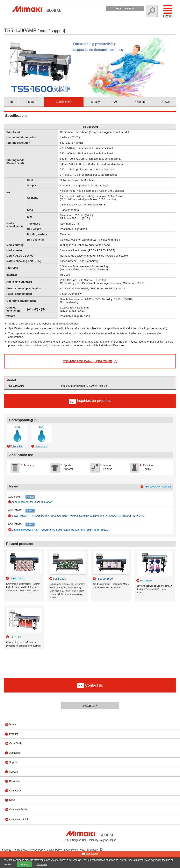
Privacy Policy (37, 850)
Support (14, 772)
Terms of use (20, 850)
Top (11, 102)
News (166, 102)
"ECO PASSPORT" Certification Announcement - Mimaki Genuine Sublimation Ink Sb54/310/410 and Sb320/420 (78, 516)
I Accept (24, 864)
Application (15, 753)
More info (42, 864)
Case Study (16, 743)
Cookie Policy (54, 850)
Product (30, 497)
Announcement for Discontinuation (32, 502)
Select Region (125, 9)
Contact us (90, 854)
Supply (95, 102)
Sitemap (7, 850)
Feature (31, 102)
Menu (168, 11)
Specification (64, 102)
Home (13, 725)
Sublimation (17, 446)
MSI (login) (93, 850)
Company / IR (17, 820)
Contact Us (15, 791)
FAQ (116, 102)
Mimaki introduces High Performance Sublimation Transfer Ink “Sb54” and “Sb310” (60, 530)
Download (140, 102)
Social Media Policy (74, 850)
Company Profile (18, 810)
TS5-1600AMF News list (157, 487)
